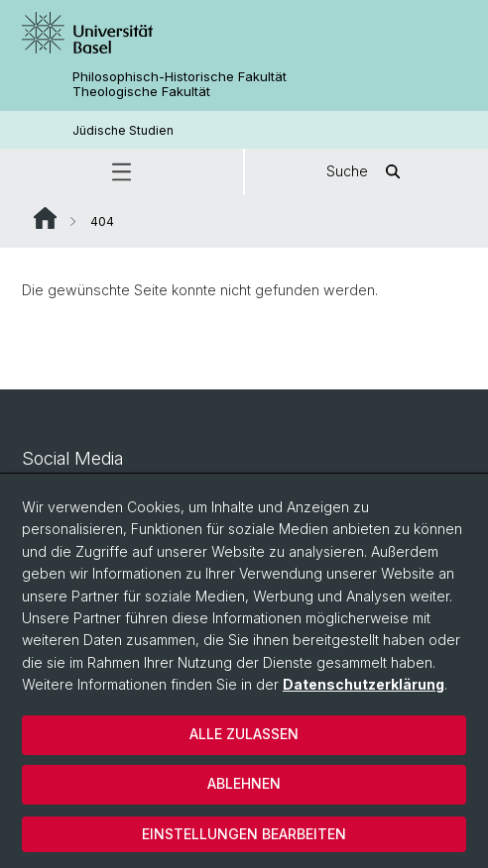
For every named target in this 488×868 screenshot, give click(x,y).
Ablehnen (244, 783)
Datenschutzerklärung (364, 684)
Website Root (45, 218)
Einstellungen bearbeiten (244, 834)
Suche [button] (367, 172)
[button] (122, 172)
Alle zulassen (244, 734)
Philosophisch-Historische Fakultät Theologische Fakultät (180, 84)
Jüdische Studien (123, 130)
